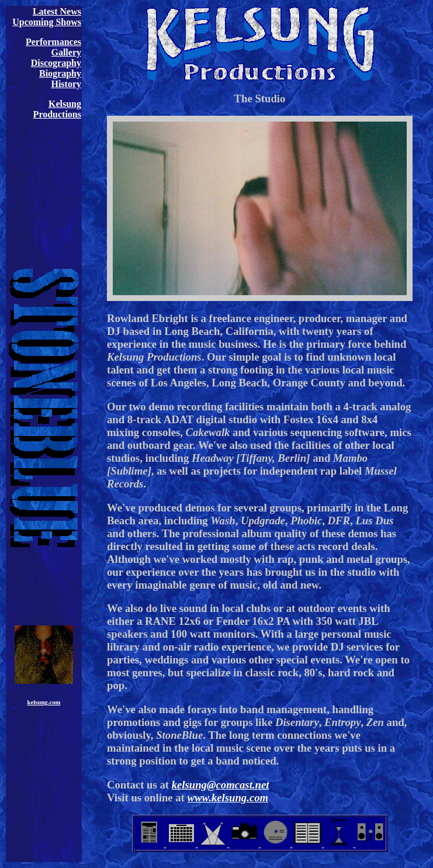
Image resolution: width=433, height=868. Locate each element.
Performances (53, 42)
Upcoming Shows (47, 22)
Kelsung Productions (57, 109)
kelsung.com (44, 702)
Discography (56, 63)
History (66, 84)
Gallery (66, 52)
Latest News (57, 11)
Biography (60, 73)
